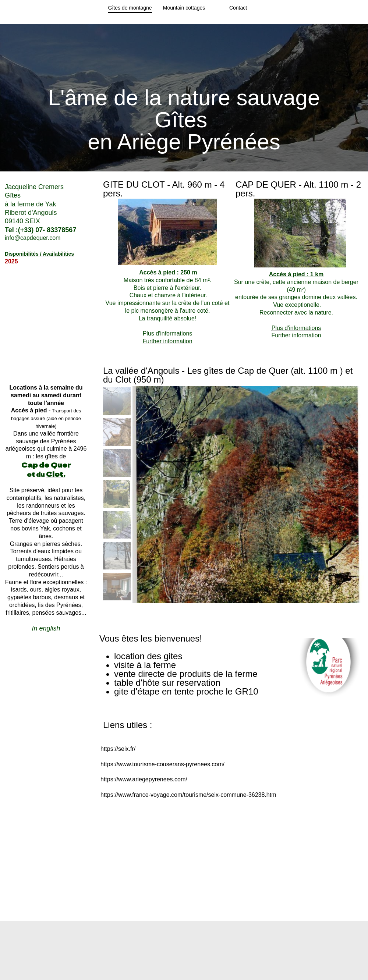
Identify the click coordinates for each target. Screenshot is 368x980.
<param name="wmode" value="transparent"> (46, 688)
